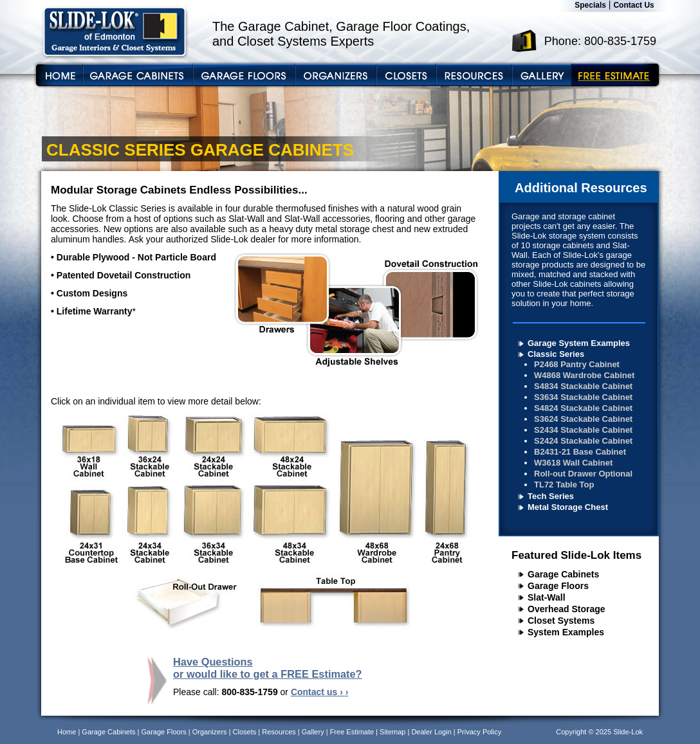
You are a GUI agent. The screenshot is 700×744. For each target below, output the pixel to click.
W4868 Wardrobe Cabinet (584, 375)
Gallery (313, 732)
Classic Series (556, 354)
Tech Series (551, 496)
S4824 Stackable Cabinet (583, 408)
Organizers (210, 732)
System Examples (566, 632)
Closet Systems (561, 621)
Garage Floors (558, 586)
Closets (245, 732)
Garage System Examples (579, 343)
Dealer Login (431, 732)
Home (67, 732)
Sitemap (392, 732)
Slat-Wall (547, 597)
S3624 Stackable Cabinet (583, 419)
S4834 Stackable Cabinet (583, 386)
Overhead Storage (566, 609)
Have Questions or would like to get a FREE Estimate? (268, 668)
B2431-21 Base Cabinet (580, 452)
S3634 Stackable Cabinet (583, 397)
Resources (279, 732)
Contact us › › (319, 692)
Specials (590, 5)
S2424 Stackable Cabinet (583, 441)
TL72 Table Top (564, 485)
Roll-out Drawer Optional (583, 474)
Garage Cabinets (563, 574)
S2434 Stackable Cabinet (583, 430)
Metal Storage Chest (568, 507)
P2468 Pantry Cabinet (577, 364)
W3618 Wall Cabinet (573, 463)
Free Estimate (352, 732)
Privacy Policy (479, 732)
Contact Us (633, 5)
